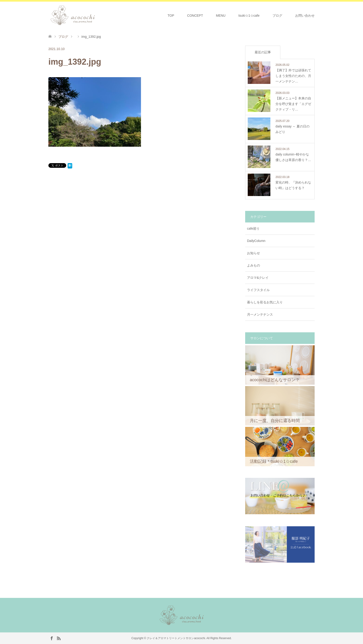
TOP (171, 16)
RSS (59, 638)
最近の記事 (263, 52)
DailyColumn (256, 241)
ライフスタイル (258, 290)
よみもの (253, 265)
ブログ (277, 16)
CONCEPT (195, 16)
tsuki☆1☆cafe (249, 16)
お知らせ (253, 253)
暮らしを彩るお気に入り (265, 302)
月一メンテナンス (260, 314)
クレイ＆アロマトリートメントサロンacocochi (176, 638)
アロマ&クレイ (258, 278)
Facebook (52, 638)
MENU (221, 16)
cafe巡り (253, 228)
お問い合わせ (305, 16)
